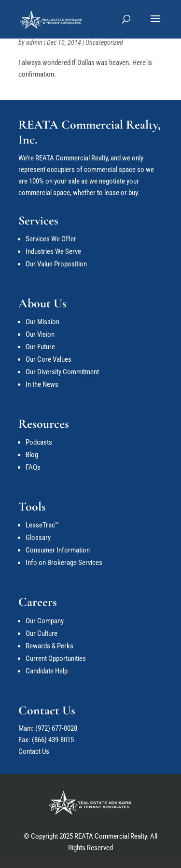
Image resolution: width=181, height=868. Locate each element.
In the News (42, 384)
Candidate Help (47, 671)
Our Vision (40, 334)
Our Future (40, 347)
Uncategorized (104, 42)
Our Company (45, 621)
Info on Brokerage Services (64, 563)
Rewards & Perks (49, 646)
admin (34, 42)
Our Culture (42, 633)
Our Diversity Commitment (62, 372)
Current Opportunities (56, 658)
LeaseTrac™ (42, 525)
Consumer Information (58, 550)
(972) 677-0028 (56, 728)
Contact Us (34, 751)
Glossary (38, 538)
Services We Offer (51, 239)
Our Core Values (49, 359)
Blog (32, 455)
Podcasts (39, 442)
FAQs (33, 467)
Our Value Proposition (56, 264)
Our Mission (42, 322)
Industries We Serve (53, 251)
